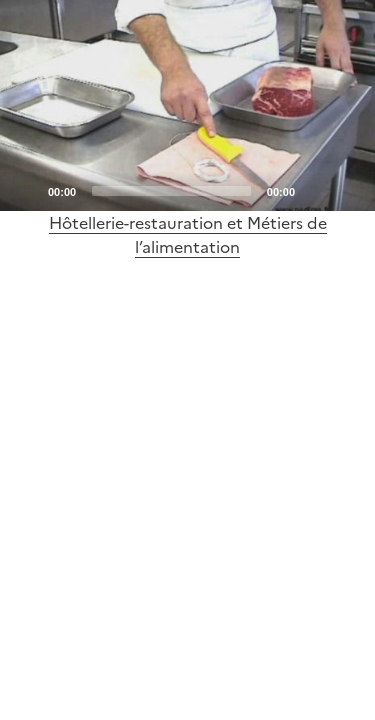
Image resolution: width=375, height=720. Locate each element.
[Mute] (316, 190)
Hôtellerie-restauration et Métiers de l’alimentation (188, 235)
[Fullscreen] (348, 190)
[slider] (171, 191)
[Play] (188, 105)
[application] (187, 105)
